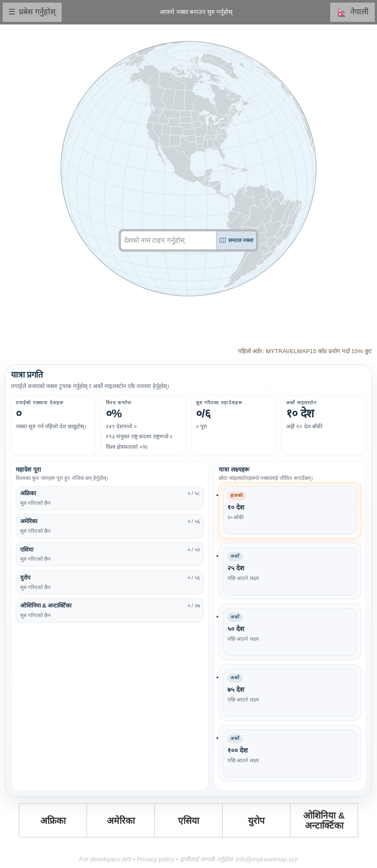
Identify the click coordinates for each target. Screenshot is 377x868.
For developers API (105, 859)
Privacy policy (156, 859)
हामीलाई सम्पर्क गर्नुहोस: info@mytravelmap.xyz (239, 859)
